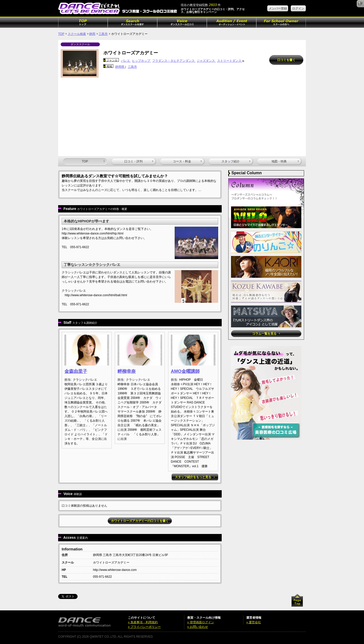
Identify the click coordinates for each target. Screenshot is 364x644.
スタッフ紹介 (236, 161)
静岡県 (120, 67)
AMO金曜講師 (185, 371)
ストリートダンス (230, 61)
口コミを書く (286, 60)
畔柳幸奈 (127, 371)
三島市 (103, 34)
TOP (61, 34)
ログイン (298, 8)
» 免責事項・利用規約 (143, 622)
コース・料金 (187, 161)
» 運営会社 (254, 622)
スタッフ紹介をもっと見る (195, 477)
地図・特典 (285, 161)
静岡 (92, 34)
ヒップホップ (141, 61)
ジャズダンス (206, 61)
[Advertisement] (182, 116)
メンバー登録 (278, 8)
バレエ (126, 61)
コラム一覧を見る (266, 334)
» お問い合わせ (198, 627)
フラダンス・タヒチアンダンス (174, 61)
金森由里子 (76, 371)
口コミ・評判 (139, 161)
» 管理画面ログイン (201, 622)
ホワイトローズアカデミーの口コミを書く (140, 521)
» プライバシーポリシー (144, 627)
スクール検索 (77, 34)
